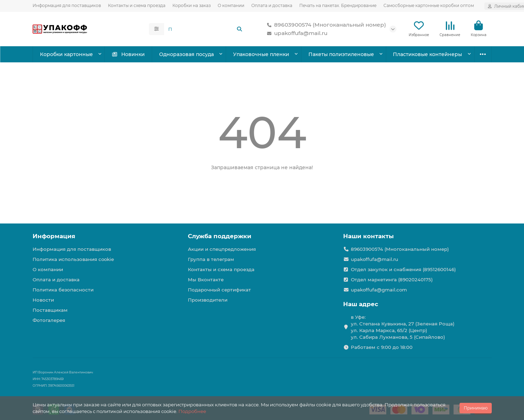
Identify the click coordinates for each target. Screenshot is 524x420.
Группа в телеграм (211, 259)
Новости (43, 300)
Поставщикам (50, 310)
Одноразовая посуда (186, 54)
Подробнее (192, 411)
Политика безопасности (63, 290)
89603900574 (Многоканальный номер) (325, 25)
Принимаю (476, 408)
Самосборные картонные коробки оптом (429, 5)
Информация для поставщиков (67, 5)
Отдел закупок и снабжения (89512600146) (403, 269)
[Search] (205, 29)
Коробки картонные (66, 54)
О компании (231, 5)
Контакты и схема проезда (137, 5)
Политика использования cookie (73, 259)
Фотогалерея (49, 320)
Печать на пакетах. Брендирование (338, 5)
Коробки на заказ (192, 5)
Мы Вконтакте (206, 280)
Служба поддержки (220, 236)
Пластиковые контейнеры (427, 54)
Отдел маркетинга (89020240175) (392, 280)
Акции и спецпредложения (222, 249)
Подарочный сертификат (219, 290)
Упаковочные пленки (261, 54)
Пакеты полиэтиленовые (341, 54)
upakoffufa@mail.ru (296, 33)
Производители (208, 300)
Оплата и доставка (272, 5)
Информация (54, 236)
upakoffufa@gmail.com (379, 290)
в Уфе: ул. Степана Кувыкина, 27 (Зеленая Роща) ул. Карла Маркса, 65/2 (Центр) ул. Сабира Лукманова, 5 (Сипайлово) (403, 327)
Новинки (128, 54)
